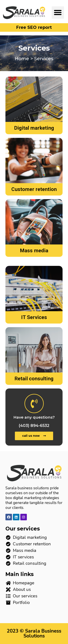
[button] (58, 13)
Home (22, 59)
